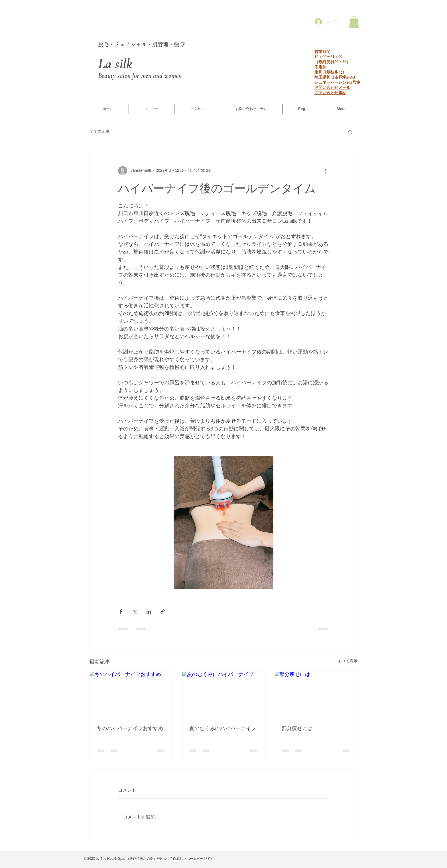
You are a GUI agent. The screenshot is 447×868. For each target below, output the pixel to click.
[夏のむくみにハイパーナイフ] (224, 695)
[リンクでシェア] (163, 611)
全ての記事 (99, 131)
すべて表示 (348, 661)
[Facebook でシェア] (121, 611)
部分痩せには (297, 728)
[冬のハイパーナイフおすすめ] (131, 695)
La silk (115, 64)
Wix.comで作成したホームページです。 (187, 859)
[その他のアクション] (326, 171)
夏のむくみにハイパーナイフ (223, 728)
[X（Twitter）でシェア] (135, 611)
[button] (354, 22)
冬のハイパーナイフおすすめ (130, 728)
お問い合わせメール (332, 88)
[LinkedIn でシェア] (149, 611)
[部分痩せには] (316, 695)
